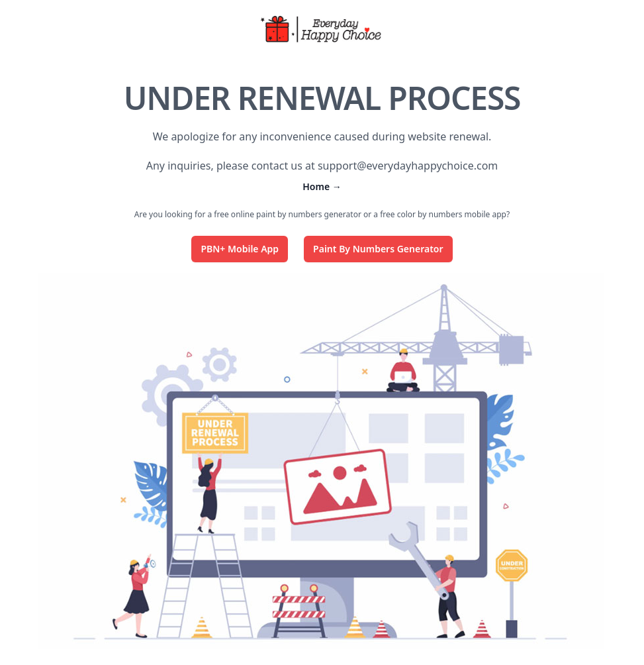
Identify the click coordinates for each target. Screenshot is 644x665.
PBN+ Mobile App (240, 249)
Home (322, 186)
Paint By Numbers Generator (378, 249)
